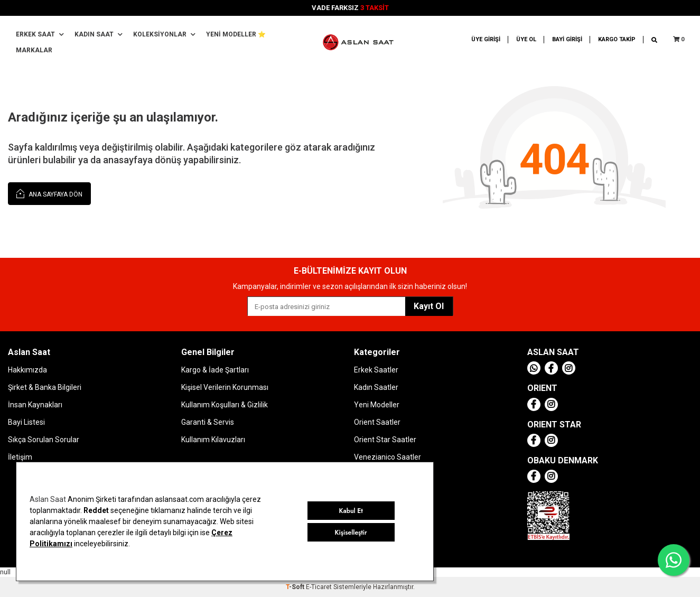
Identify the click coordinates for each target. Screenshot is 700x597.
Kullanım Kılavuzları (213, 440)
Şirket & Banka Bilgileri (45, 387)
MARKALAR (34, 50)
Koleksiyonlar (164, 34)
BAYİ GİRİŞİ (567, 39)
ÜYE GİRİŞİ (486, 39)
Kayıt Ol (429, 306)
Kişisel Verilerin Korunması (225, 387)
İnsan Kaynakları (35, 405)
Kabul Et (351, 511)
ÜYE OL (526, 39)
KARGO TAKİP (617, 39)
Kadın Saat (99, 34)
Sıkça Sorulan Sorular (44, 440)
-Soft (296, 587)
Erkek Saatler (376, 370)
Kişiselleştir (351, 533)
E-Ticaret (319, 587)
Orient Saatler (377, 422)
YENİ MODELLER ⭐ (236, 34)
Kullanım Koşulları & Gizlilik (225, 405)
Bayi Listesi (26, 422)
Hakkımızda (27, 370)
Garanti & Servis (208, 422)
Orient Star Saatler (385, 440)
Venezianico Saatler (388, 457)
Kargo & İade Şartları (215, 370)
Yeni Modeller (377, 405)
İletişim (20, 457)
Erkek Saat (40, 34)
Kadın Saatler (376, 387)
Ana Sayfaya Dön (49, 193)
